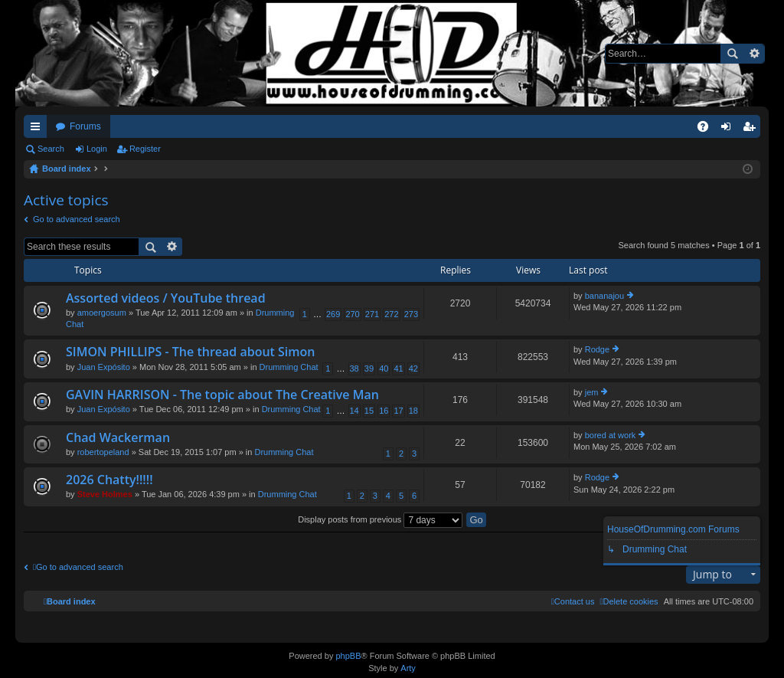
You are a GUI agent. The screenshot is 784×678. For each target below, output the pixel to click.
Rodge (597, 349)
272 (391, 314)
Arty (408, 668)
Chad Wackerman (118, 438)
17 (398, 411)
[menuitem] (629, 601)
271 (372, 314)
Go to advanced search (77, 219)
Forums (85, 126)
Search (732, 54)
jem (592, 392)
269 (333, 314)
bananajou (604, 296)
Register (145, 149)
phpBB (348, 656)
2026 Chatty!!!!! (109, 480)
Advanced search (754, 54)
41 (398, 368)
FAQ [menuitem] (708, 129)
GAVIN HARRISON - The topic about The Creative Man (222, 395)
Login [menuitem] (729, 129)
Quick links (38, 129)
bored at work (611, 435)
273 (411, 314)
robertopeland (103, 452)
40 (384, 368)
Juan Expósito (104, 367)
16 (384, 411)
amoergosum (102, 313)
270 (352, 314)
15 (369, 411)
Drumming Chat (289, 367)
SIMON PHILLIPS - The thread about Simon (191, 352)
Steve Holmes (105, 494)
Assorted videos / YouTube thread (166, 299)
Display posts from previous (380, 519)
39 (369, 368)
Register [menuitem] (752, 129)
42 (413, 368)
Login (97, 149)
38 (354, 368)
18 (413, 411)
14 (354, 411)
